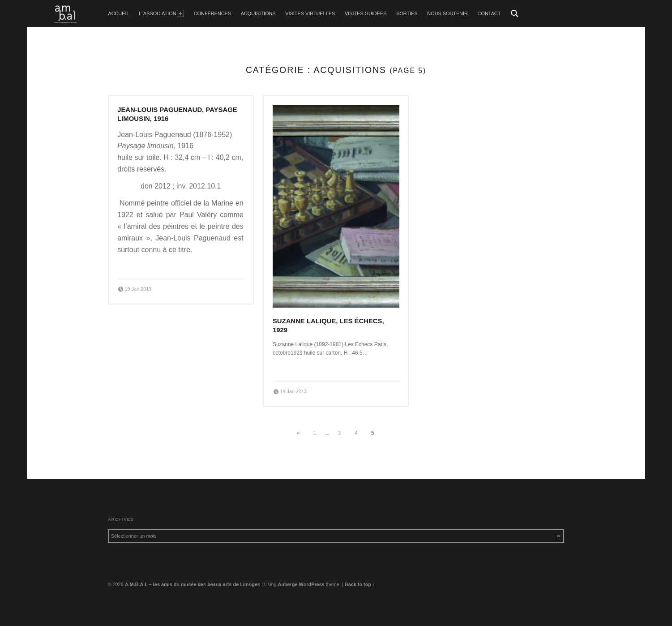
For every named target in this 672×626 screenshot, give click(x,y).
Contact (489, 13)
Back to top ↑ (360, 584)
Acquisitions (258, 13)
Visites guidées (366, 13)
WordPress (312, 584)
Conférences (212, 13)
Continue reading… (142, 265)
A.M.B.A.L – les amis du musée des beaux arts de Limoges (193, 584)
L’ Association (161, 13)
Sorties (407, 13)
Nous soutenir (447, 13)
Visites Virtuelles (310, 13)
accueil (118, 13)
